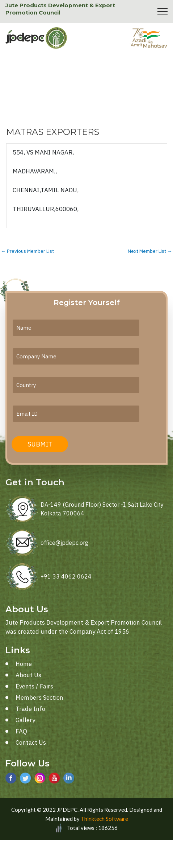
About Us (28, 675)
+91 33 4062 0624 (66, 576)
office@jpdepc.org (64, 543)
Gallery (25, 720)
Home (24, 664)
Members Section (39, 698)
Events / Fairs (34, 686)
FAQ (21, 731)
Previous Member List (27, 251)
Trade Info (30, 709)
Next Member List (150, 251)
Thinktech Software (104, 819)
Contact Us (31, 742)
